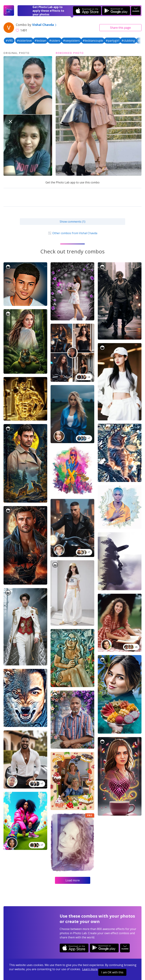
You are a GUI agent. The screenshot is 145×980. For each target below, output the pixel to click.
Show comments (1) (72, 222)
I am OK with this (112, 972)
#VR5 (9, 41)
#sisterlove (24, 41)
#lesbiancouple (93, 41)
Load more (73, 880)
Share (120, 28)
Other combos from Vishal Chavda (72, 233)
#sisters (55, 41)
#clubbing (128, 41)
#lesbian (40, 41)
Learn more (90, 969)
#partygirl (112, 41)
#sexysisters (71, 41)
